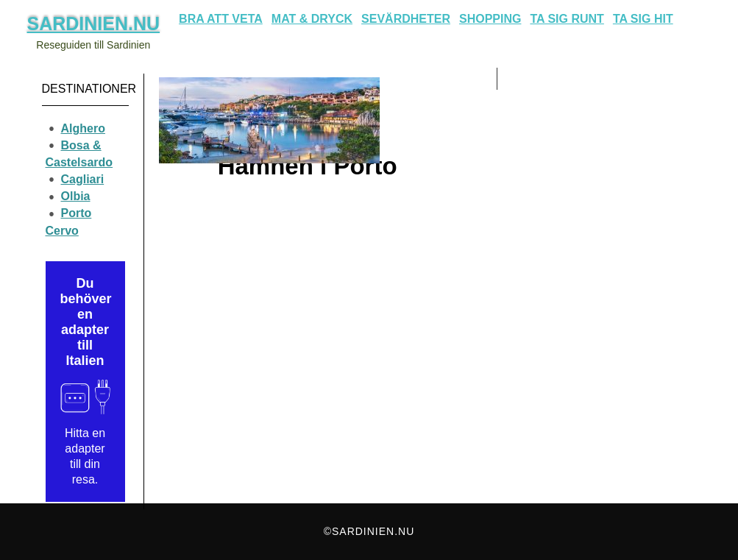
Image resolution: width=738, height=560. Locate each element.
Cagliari (83, 179)
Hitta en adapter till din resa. (85, 456)
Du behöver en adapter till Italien (85, 322)
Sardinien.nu (94, 24)
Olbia (76, 196)
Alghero (83, 128)
